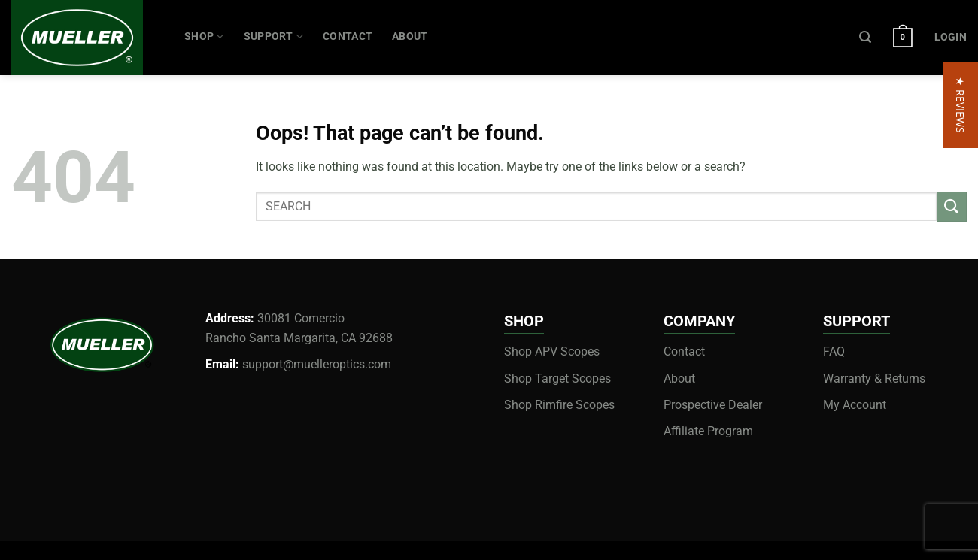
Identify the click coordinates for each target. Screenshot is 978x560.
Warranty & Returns (874, 378)
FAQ (834, 351)
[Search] (865, 37)
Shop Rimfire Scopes (559, 405)
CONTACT (348, 36)
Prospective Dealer (713, 405)
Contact (684, 351)
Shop (204, 36)
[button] (960, 280)
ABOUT (410, 36)
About (679, 378)
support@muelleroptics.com (317, 364)
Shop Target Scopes (557, 378)
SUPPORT (274, 36)
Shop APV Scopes (552, 351)
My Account (855, 405)
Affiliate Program (708, 431)
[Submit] (952, 206)
